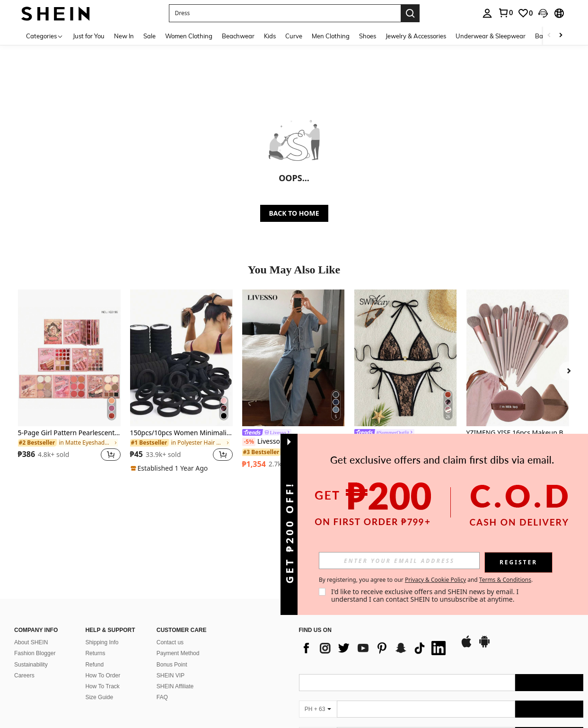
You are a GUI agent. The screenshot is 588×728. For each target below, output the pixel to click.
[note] (171, 468)
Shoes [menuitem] (368, 36)
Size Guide (99, 632)
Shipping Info (102, 577)
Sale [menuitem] (149, 36)
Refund (94, 599)
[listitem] (69, 381)
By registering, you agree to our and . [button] (426, 580)
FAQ (162, 632)
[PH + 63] (318, 644)
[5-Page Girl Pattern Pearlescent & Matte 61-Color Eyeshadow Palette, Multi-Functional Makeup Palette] (69, 358)
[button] (285, 13)
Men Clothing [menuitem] (331, 36)
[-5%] (249, 442)
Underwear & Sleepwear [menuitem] (491, 36)
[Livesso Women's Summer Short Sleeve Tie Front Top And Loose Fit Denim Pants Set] (294, 358)
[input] (399, 561)
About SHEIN (31, 577)
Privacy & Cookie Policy (435, 580)
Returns (95, 588)
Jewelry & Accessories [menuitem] (416, 36)
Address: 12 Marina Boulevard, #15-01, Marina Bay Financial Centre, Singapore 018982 (125, 689)
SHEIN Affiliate (175, 621)
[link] (505, 13)
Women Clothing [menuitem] (189, 36)
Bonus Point (172, 599)
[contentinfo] (441, 720)
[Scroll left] (549, 36)
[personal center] (487, 13)
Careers (24, 610)
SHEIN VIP (171, 610)
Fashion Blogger (35, 588)
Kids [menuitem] (270, 36)
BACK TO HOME (294, 213)
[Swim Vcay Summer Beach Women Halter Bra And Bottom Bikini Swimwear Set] (406, 358)
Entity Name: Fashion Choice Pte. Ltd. (62, 678)
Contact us (170, 577)
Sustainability (31, 599)
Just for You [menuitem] (89, 36)
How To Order (103, 610)
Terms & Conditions (505, 580)
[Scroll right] (561, 36)
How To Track (102, 621)
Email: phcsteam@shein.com (51, 699)
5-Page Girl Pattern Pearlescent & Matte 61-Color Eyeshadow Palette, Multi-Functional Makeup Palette (69, 433)
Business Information (49, 666)
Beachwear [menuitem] (238, 36)
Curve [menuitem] (294, 36)
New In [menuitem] (124, 36)
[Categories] (45, 36)
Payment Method (178, 588)
